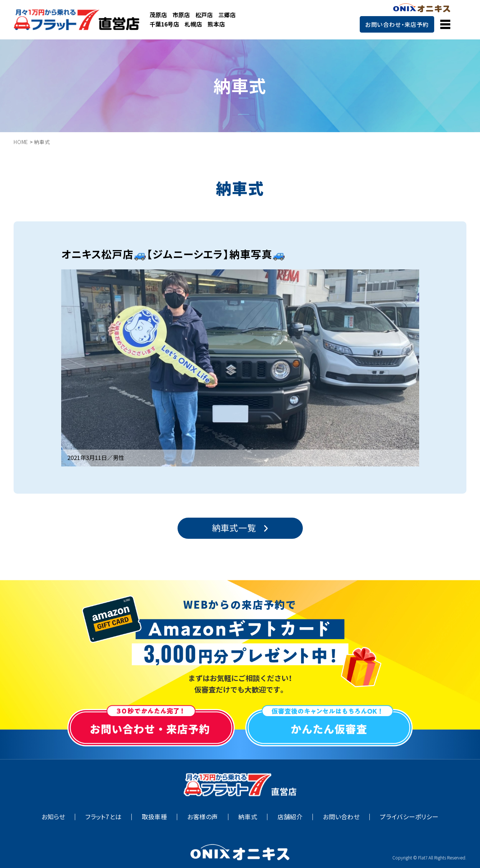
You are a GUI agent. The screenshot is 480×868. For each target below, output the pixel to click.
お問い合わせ (341, 817)
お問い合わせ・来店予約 (397, 24)
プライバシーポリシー (409, 817)
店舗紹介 (290, 817)
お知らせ (53, 817)
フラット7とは (103, 817)
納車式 (248, 817)
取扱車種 (154, 817)
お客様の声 (203, 817)
